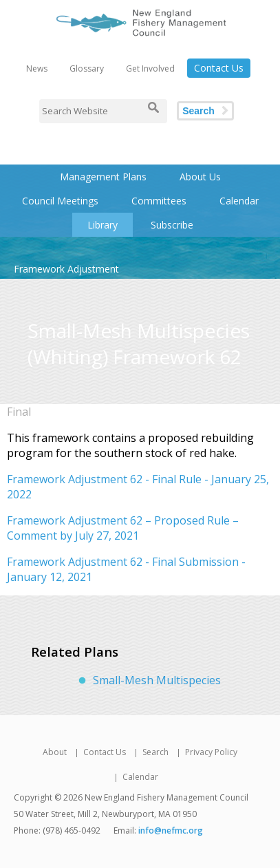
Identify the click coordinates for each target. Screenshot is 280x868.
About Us (200, 177)
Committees (159, 201)
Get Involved (150, 68)
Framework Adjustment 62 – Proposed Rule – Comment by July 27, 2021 (123, 528)
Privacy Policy (211, 752)
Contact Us (219, 68)
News (37, 68)
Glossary (87, 68)
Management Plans (103, 177)
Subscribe (172, 225)
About (55, 752)
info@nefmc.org (171, 830)
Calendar (239, 201)
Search (198, 111)
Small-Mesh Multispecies (157, 680)
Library (103, 225)
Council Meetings (60, 201)
